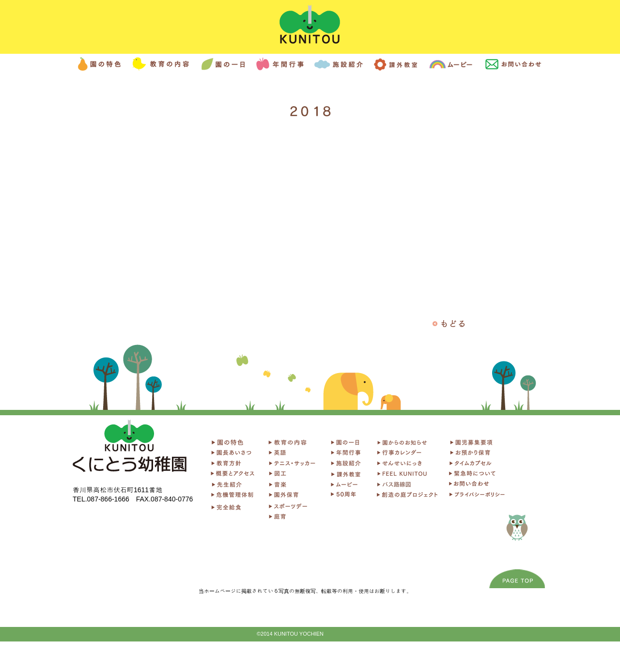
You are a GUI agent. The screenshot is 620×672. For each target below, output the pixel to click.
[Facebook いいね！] (130, 530)
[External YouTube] (311, 221)
